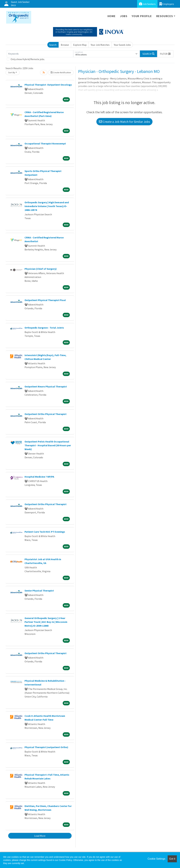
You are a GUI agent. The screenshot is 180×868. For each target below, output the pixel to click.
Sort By (12, 72)
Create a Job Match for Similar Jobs (124, 122)
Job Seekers (147, 4)
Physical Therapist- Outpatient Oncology (48, 85)
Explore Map (80, 45)
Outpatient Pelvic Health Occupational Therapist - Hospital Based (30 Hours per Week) (48, 445)
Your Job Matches (100, 45)
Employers (167, 4)
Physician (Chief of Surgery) (41, 269)
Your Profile (142, 16)
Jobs (124, 16)
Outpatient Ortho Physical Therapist (46, 414)
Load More (40, 836)
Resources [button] (165, 16)
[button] (165, 54)
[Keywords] (40, 54)
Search (53, 45)
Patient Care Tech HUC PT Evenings (45, 532)
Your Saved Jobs (122, 45)
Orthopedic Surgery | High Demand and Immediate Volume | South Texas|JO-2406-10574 (47, 206)
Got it (172, 859)
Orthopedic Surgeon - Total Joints (44, 328)
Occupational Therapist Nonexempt (45, 143)
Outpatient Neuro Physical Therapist (46, 386)
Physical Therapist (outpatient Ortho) (46, 747)
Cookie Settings (156, 859)
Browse (65, 45)
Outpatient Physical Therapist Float (45, 300)
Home (112, 16)
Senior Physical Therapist (39, 591)
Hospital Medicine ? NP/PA (39, 477)
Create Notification (61, 72)
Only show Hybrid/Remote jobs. (28, 59)
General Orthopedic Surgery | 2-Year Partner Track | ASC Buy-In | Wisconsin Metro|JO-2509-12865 (46, 622)
